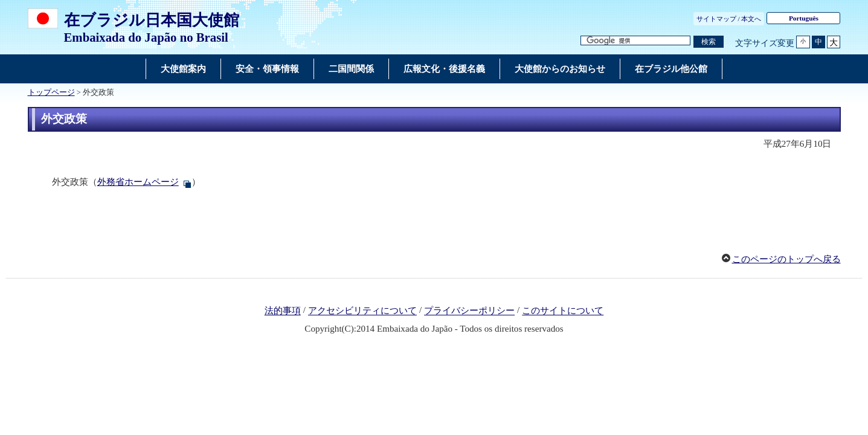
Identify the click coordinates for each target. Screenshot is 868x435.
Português (804, 18)
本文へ (751, 19)
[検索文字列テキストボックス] (635, 41)
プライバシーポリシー (469, 311)
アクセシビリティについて (362, 311)
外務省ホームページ (138, 182)
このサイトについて (563, 311)
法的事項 (283, 311)
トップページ (51, 92)
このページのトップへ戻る (786, 259)
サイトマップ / (718, 19)
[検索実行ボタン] (709, 42)
